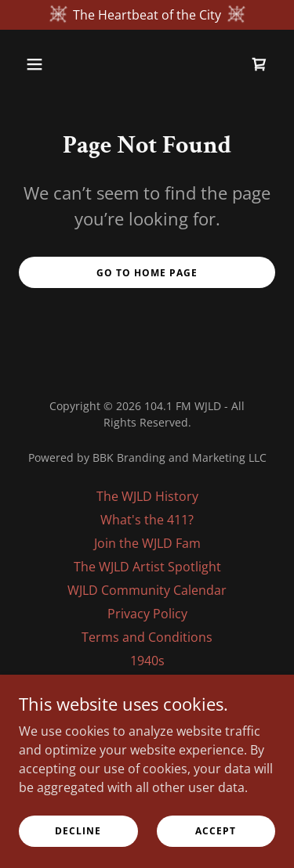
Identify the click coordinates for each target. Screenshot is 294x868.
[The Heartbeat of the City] (147, 15)
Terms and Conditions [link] (147, 637)
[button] (38, 64)
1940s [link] (147, 661)
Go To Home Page (147, 273)
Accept (216, 831)
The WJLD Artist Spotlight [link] (147, 567)
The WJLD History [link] (147, 496)
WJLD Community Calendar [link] (147, 590)
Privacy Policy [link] (147, 614)
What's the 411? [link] (147, 520)
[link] (260, 64)
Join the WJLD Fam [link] (147, 543)
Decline (78, 831)
